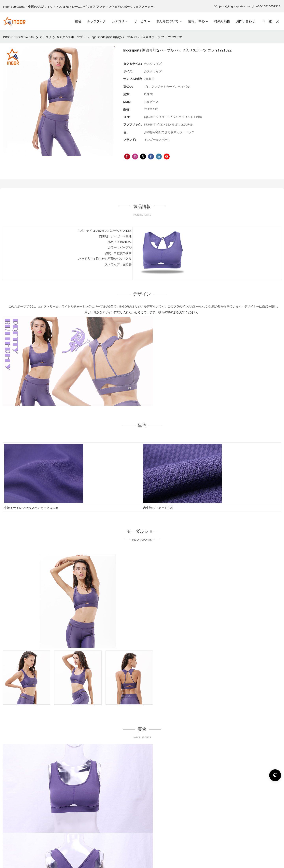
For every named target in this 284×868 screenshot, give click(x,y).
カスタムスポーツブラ (71, 37)
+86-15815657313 (266, 6)
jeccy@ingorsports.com (232, 6)
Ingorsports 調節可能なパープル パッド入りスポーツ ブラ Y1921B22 (136, 37)
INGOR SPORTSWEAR (19, 37)
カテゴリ (45, 37)
